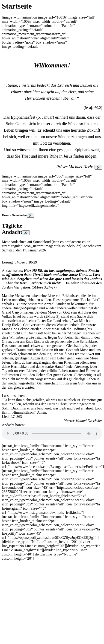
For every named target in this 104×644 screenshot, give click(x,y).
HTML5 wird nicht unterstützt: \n (52, 433)
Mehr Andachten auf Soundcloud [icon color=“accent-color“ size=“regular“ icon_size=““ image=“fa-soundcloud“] (47, 244)
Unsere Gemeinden (14, 215)
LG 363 (16, 417)
